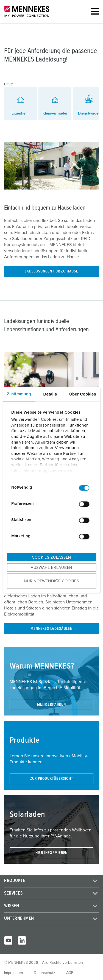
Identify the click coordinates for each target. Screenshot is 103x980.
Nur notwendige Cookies (51, 581)
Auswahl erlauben (51, 567)
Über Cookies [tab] (83, 394)
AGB (70, 973)
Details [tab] (50, 394)
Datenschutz (44, 973)
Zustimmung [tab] (19, 394)
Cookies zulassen (51, 557)
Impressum (13, 973)
